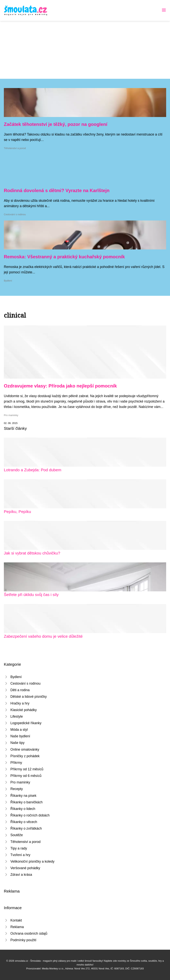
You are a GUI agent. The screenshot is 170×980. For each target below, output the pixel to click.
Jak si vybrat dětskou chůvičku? (32, 553)
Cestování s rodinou (15, 214)
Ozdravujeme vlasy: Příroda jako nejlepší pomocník (60, 386)
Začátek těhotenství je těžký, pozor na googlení (56, 124)
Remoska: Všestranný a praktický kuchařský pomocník (64, 257)
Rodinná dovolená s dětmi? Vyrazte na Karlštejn (57, 190)
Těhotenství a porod (15, 148)
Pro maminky (11, 415)
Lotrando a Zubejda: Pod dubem (33, 470)
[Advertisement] (85, 50)
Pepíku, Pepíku (17, 512)
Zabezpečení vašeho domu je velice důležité (43, 636)
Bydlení (8, 281)
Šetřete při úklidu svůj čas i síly (31, 595)
